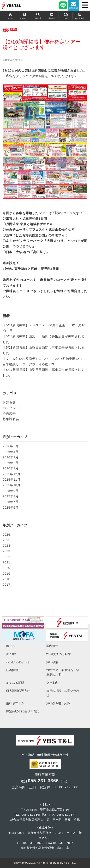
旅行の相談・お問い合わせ (63, 693)
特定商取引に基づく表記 (23, 711)
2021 (6, 562)
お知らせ (9, 402)
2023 (6, 551)
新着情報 (12, 670)
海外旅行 (12, 654)
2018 (6, 579)
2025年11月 (12, 480)
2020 (6, 568)
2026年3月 (11, 457)
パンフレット (12, 408)
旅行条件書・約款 (58, 703)
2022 (6, 557)
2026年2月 (11, 463)
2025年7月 (11, 502)
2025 (6, 540)
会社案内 (52, 683)
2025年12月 (12, 474)
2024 (6, 546)
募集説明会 (11, 419)
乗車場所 (52, 16)
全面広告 (9, 414)
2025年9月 (11, 491)
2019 (6, 574)
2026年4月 (11, 452)
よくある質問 (15, 683)
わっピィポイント (18, 662)
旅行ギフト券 (15, 703)
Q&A (66, 16)
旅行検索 (38, 16)
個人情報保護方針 (18, 691)
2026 (6, 535)
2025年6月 (11, 508)
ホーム (10, 16)
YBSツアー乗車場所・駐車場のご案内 (63, 672)
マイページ (24, 16)
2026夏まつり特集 (59, 654)
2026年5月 (11, 446)
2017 (6, 585)
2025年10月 (12, 485)
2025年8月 (11, 496)
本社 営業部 (80, 16)
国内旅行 (52, 646)
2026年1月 (11, 468)
